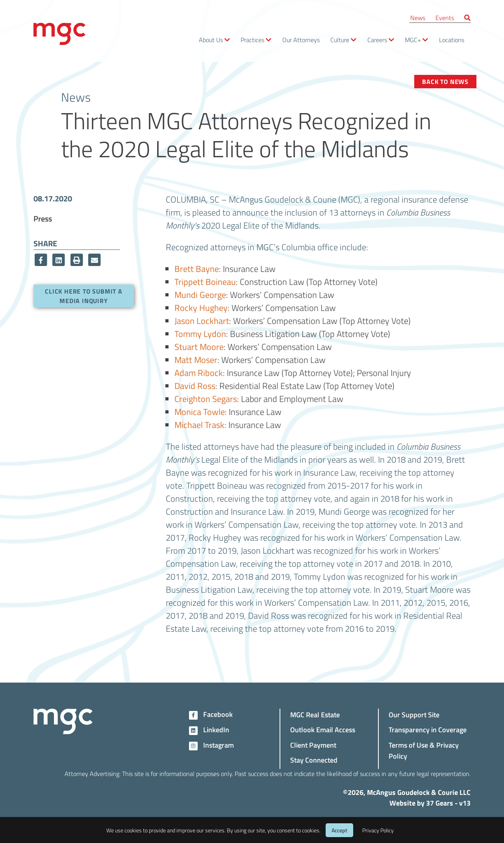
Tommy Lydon (200, 333)
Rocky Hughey (201, 307)
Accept (339, 830)
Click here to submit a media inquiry (84, 296)
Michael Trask (199, 424)
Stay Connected (314, 760)
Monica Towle (200, 411)
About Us (211, 40)
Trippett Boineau (205, 281)
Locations (452, 40)
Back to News (445, 81)
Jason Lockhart (202, 320)
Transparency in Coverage (428, 729)
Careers (377, 40)
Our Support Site (414, 714)
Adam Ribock (199, 372)
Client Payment (313, 745)
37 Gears (440, 803)
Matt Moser (196, 359)
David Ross (195, 385)
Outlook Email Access (323, 729)
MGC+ (413, 40)
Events (445, 18)
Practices (252, 40)
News (418, 18)
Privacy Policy (378, 830)
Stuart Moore (199, 346)
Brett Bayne (197, 268)
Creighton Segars (206, 398)
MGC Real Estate (315, 714)
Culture (340, 40)
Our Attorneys (301, 40)
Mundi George (200, 294)
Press (43, 218)
